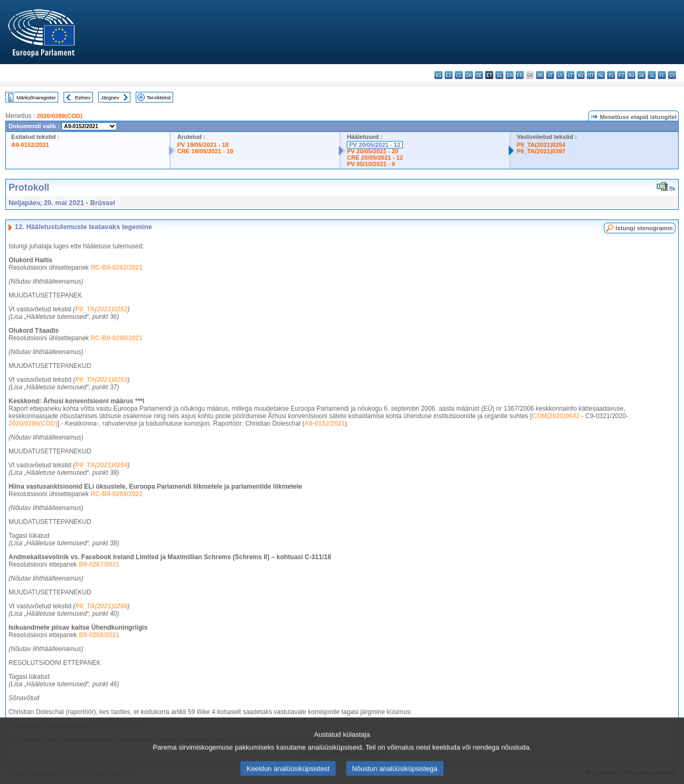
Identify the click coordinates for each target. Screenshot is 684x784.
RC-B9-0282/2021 (116, 268)
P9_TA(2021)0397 (541, 151)
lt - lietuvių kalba (570, 75)
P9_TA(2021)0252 (102, 309)
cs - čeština (459, 75)
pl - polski (611, 75)
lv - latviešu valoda (560, 75)
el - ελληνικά (499, 75)
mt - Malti (591, 75)
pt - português (621, 75)
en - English (510, 75)
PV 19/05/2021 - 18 (203, 145)
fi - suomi (662, 75)
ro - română (631, 75)
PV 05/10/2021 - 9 (371, 164)
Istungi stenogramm (644, 228)
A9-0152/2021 (30, 145)
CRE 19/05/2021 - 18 (205, 151)
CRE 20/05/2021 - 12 (375, 158)
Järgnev (110, 97)
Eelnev (83, 97)
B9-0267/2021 (99, 565)
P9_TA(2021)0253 (102, 380)
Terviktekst (158, 97)
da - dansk (469, 75)
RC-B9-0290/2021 (116, 338)
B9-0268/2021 (99, 635)
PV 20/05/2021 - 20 (372, 151)
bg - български (438, 75)
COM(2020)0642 (555, 416)
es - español (449, 75)
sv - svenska (672, 75)
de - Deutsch (479, 75)
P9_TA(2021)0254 (541, 145)
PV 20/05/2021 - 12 (375, 145)
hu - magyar (581, 75)
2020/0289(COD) (60, 116)
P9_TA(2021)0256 (102, 606)
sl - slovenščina (652, 75)
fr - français (520, 75)
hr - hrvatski (540, 75)
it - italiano (550, 75)
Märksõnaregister (36, 97)
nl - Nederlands (601, 75)
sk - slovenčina (642, 75)
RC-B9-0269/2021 (116, 494)
